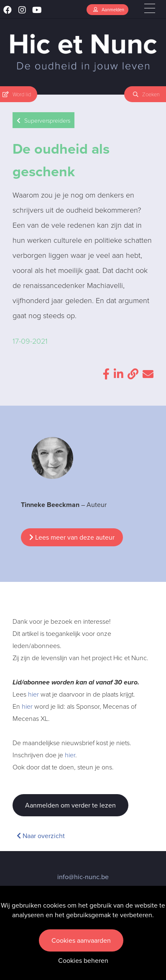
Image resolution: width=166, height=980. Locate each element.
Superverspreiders (43, 120)
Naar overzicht (41, 836)
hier (33, 694)
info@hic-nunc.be (83, 877)
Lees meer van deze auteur (72, 537)
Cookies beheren (83, 961)
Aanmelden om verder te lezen (70, 805)
